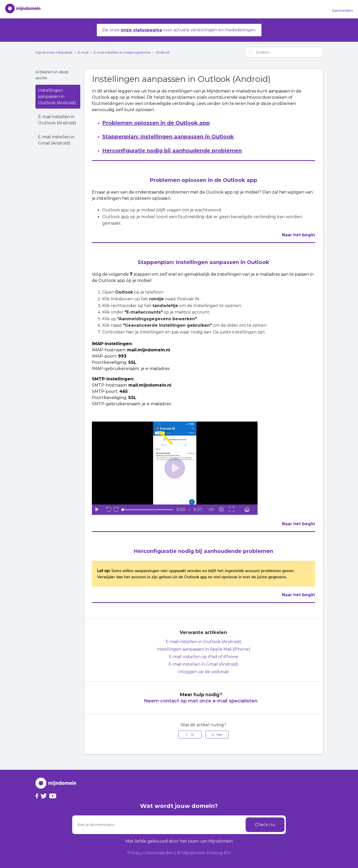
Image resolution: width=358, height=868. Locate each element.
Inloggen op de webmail (203, 672)
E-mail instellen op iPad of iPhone (203, 657)
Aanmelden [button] (342, 11)
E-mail (83, 52)
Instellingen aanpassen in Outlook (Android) (57, 97)
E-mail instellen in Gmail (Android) (56, 140)
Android (163, 52)
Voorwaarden (160, 853)
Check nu (265, 825)
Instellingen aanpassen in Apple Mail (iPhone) (203, 649)
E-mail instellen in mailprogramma (122, 52)
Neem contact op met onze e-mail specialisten (201, 701)
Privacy (135, 853)
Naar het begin (298, 235)
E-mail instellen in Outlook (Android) (57, 120)
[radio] (190, 735)
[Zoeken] (284, 52)
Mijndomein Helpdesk (54, 52)
